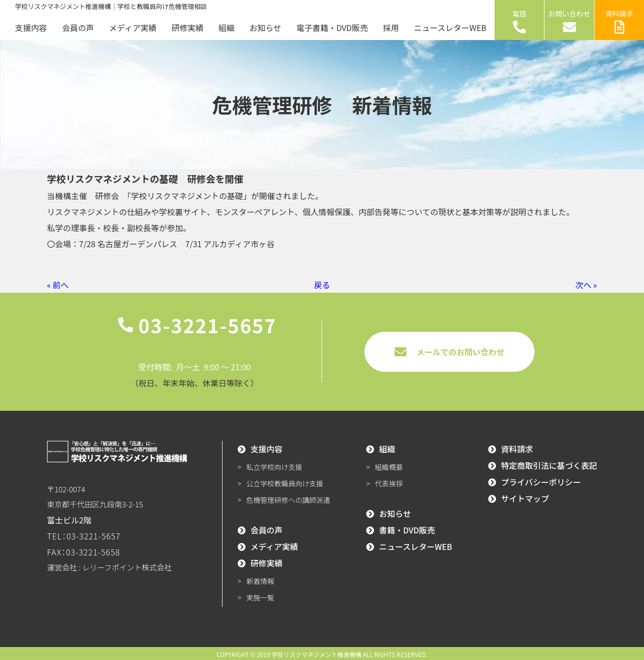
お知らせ (265, 28)
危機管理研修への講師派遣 (288, 500)
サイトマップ (525, 498)
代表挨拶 (389, 483)
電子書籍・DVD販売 (332, 28)
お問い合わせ (569, 21)
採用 (391, 28)
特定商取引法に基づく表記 (549, 465)
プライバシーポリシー (541, 482)
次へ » (586, 285)
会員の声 (78, 28)
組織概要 (389, 467)
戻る (322, 285)
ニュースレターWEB (450, 28)
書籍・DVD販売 (407, 530)
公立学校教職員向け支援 (285, 483)
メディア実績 (133, 28)
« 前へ (58, 285)
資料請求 (619, 21)
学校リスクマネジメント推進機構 (316, 654)
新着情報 (260, 581)
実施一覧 (260, 597)
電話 (519, 21)
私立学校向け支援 (274, 467)
